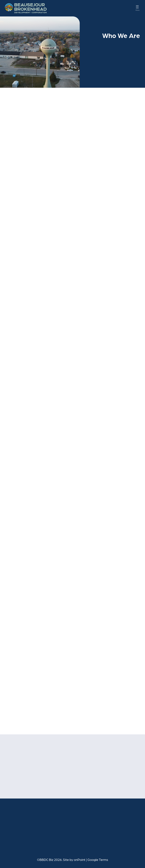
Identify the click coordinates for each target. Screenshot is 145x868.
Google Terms (98, 859)
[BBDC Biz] (26, 8)
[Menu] (137, 8)
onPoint (80, 859)
